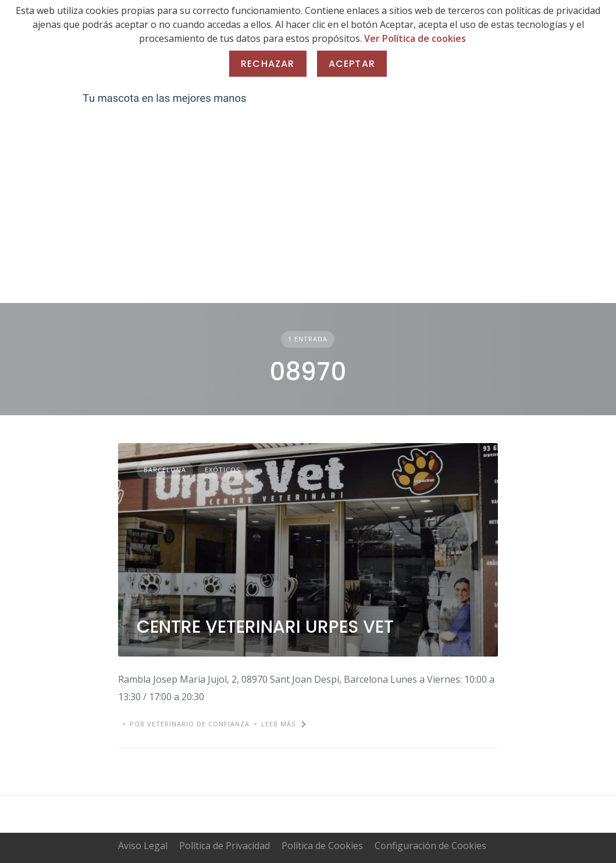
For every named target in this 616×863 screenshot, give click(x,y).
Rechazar (268, 64)
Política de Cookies (322, 846)
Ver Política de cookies (415, 38)
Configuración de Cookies (430, 846)
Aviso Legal (143, 846)
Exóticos (222, 470)
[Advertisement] (308, 216)
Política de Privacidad (225, 846)
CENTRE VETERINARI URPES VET (265, 627)
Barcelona (165, 470)
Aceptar (352, 64)
